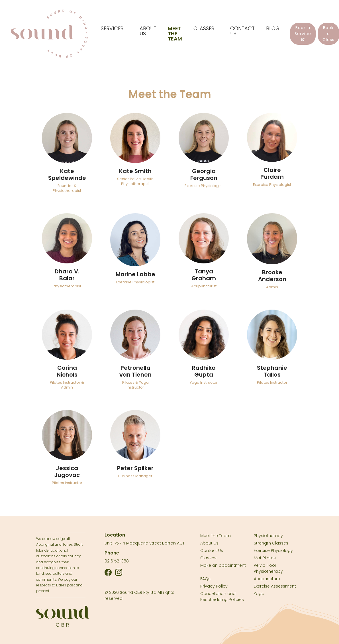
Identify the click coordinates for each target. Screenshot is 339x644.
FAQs (205, 579)
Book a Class (328, 34)
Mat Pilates (265, 558)
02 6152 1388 (117, 561)
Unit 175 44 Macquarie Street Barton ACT (145, 543)
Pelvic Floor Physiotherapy (268, 568)
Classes (208, 558)
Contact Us (212, 550)
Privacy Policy (214, 586)
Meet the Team (216, 536)
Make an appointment (223, 565)
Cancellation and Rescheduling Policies (222, 597)
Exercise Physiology (273, 550)
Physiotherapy (268, 536)
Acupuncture (267, 579)
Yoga (259, 594)
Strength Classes (271, 543)
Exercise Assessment (275, 586)
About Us (209, 543)
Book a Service (303, 33)
